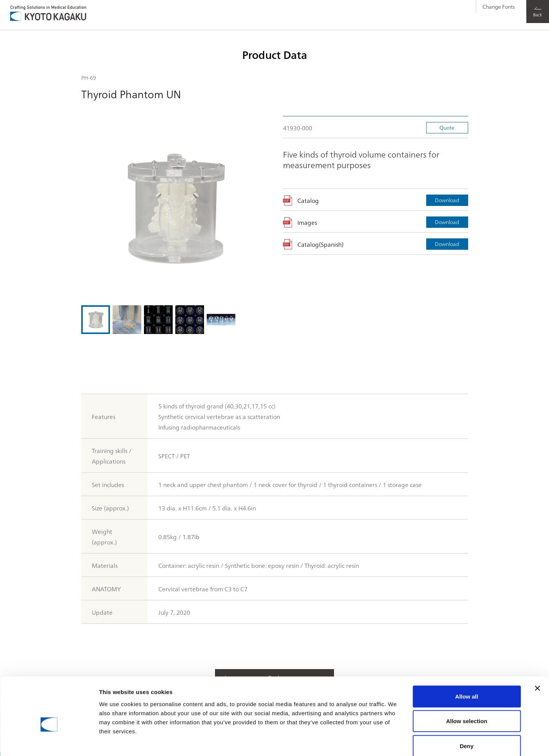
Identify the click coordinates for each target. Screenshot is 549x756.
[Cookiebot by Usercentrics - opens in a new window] (49, 741)
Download (447, 200)
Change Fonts (479, 15)
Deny (467, 706)
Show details (397, 741)
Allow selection (466, 682)
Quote (447, 127)
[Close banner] (537, 649)
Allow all (467, 657)
